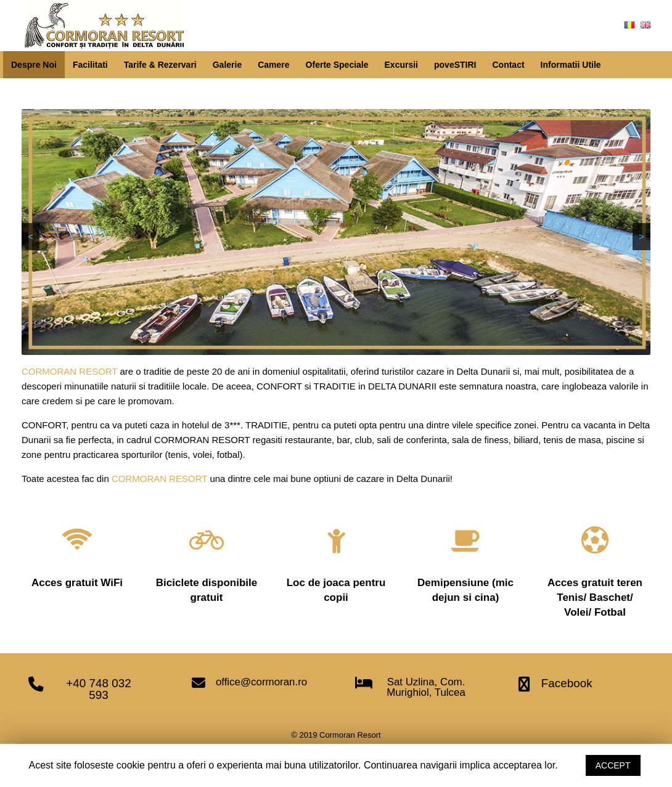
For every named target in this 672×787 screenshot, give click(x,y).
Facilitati (90, 65)
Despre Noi (34, 65)
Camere (273, 65)
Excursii (401, 65)
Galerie (227, 65)
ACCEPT (613, 765)
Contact (508, 65)
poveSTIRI (455, 65)
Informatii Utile (571, 65)
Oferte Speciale (337, 65)
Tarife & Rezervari (160, 65)
